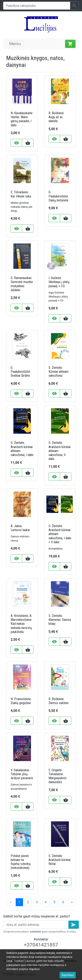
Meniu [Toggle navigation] (15, 44)
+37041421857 (41, 945)
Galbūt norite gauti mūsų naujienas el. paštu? (37, 916)
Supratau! (68, 975)
